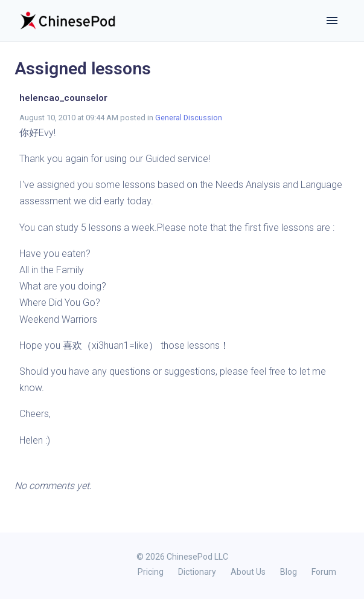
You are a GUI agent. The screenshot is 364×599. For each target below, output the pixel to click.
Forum (324, 572)
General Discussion (189, 118)
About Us (248, 572)
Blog (289, 572)
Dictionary (197, 572)
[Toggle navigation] (332, 21)
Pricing (151, 572)
